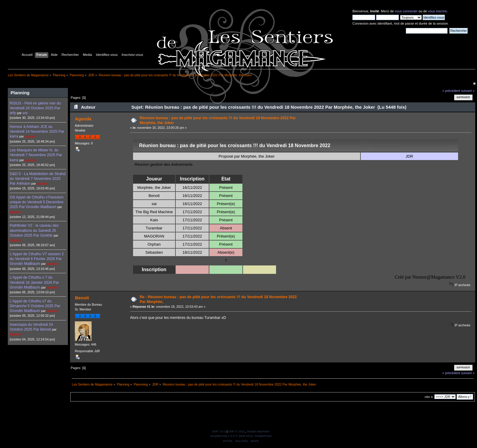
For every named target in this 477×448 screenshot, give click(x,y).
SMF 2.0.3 (219, 431)
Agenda (30, 136)
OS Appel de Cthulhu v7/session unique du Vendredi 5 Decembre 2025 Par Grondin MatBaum (36, 202)
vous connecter (406, 11)
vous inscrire (438, 11)
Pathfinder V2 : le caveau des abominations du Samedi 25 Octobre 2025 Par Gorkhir (34, 230)
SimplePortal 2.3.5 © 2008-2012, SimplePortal (241, 436)
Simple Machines (258, 431)
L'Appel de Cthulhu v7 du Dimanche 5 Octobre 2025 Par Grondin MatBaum (35, 306)
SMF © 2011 (237, 431)
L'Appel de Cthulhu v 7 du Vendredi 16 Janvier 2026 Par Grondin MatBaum (34, 282)
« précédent (451, 91)
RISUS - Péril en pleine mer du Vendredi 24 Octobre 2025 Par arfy (35, 108)
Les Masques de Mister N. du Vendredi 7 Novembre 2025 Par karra (36, 155)
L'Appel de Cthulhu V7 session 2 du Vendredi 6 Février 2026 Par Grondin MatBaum (37, 259)
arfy (25, 113)
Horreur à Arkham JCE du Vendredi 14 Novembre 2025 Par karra (37, 132)
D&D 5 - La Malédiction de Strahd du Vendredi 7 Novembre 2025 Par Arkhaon (38, 179)
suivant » (468, 91)
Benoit (82, 298)
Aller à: (429, 397)
